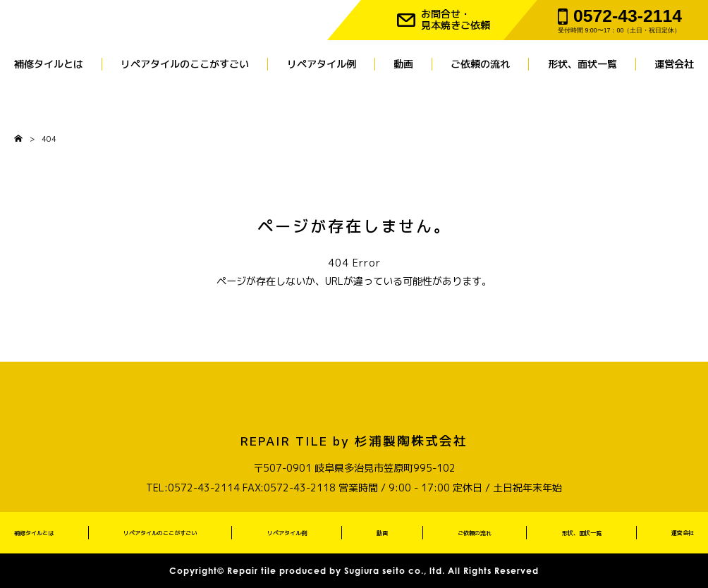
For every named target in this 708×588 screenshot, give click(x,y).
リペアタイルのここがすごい (185, 64)
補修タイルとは (49, 64)
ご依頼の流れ (480, 64)
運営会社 (674, 64)
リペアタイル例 (322, 64)
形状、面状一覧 (582, 64)
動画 (403, 64)
